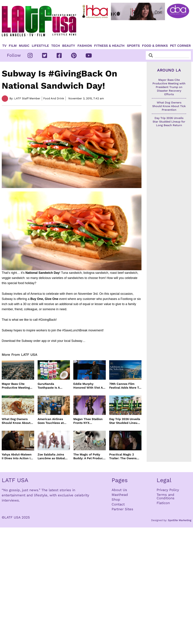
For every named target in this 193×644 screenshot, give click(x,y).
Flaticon (163, 503)
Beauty (69, 46)
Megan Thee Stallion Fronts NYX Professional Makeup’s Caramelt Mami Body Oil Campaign (89, 421)
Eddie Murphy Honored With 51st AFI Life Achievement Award (89, 386)
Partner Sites (122, 509)
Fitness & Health (109, 46)
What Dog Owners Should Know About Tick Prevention (16, 421)
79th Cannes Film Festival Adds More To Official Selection (125, 386)
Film (13, 46)
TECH (56, 46)
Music (24, 46)
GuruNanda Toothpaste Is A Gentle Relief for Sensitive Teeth (49, 386)
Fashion (85, 46)
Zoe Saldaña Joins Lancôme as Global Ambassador (51, 456)
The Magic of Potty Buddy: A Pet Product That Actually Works (89, 456)
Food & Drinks (155, 46)
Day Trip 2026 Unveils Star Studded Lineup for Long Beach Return (125, 421)
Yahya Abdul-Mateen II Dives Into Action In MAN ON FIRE (17, 456)
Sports (133, 46)
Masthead (120, 495)
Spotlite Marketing (180, 520)
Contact (118, 504)
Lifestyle (40, 46)
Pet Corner (180, 46)
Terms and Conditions (166, 496)
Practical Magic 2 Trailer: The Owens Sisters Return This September (123, 456)
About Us (119, 490)
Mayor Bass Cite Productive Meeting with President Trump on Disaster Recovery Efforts (18, 386)
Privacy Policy (168, 490)
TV (4, 46)
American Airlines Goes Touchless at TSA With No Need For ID (54, 421)
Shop (116, 499)
